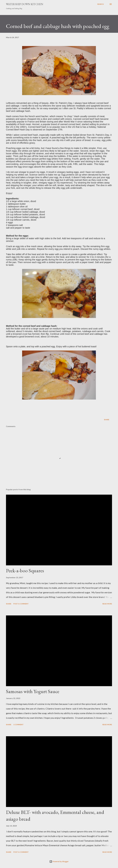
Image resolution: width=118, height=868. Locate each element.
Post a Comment (21, 604)
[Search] (100, 4)
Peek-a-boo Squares (25, 570)
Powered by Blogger (59, 861)
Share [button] (107, 420)
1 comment (18, 725)
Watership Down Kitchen (25, 4)
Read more (107, 604)
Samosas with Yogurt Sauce (33, 691)
